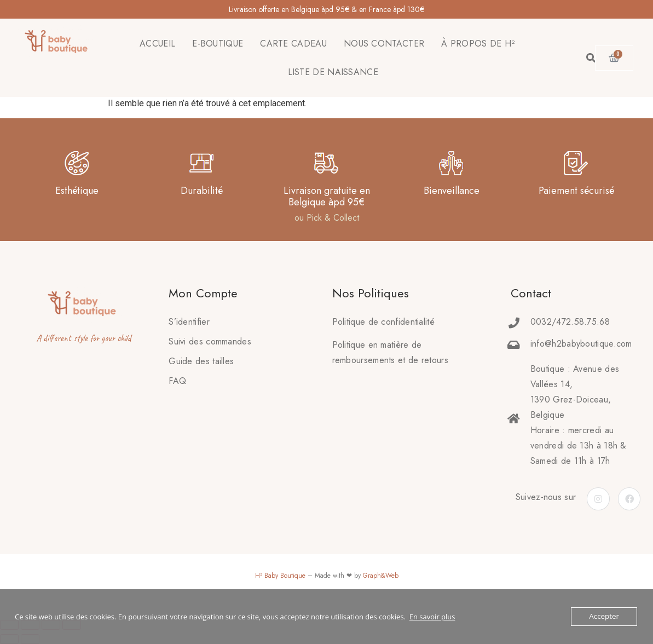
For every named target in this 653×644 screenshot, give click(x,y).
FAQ (177, 381)
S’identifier (189, 322)
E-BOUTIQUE (218, 44)
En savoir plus (432, 617)
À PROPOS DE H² (478, 44)
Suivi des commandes (210, 341)
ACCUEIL (157, 44)
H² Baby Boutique (280, 576)
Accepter (605, 617)
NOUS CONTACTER (384, 44)
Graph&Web (381, 576)
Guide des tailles (201, 361)
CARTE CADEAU (293, 44)
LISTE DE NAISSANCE (333, 72)
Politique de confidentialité (383, 322)
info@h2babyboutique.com (581, 344)
